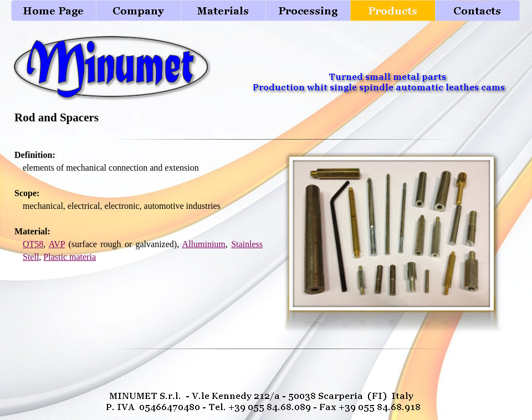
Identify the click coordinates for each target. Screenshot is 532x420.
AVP (57, 244)
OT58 (33, 244)
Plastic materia (70, 257)
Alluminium (204, 244)
